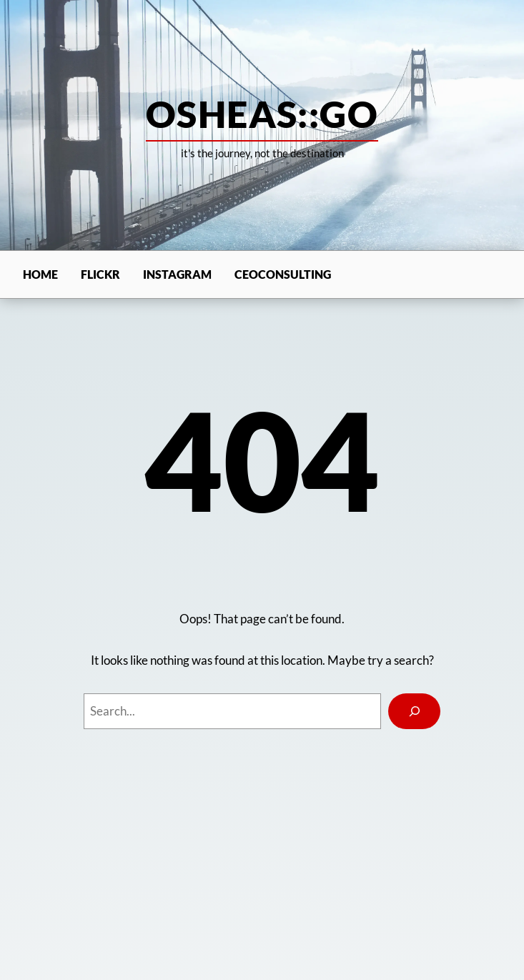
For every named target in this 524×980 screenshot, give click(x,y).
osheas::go (262, 114)
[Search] (414, 711)
